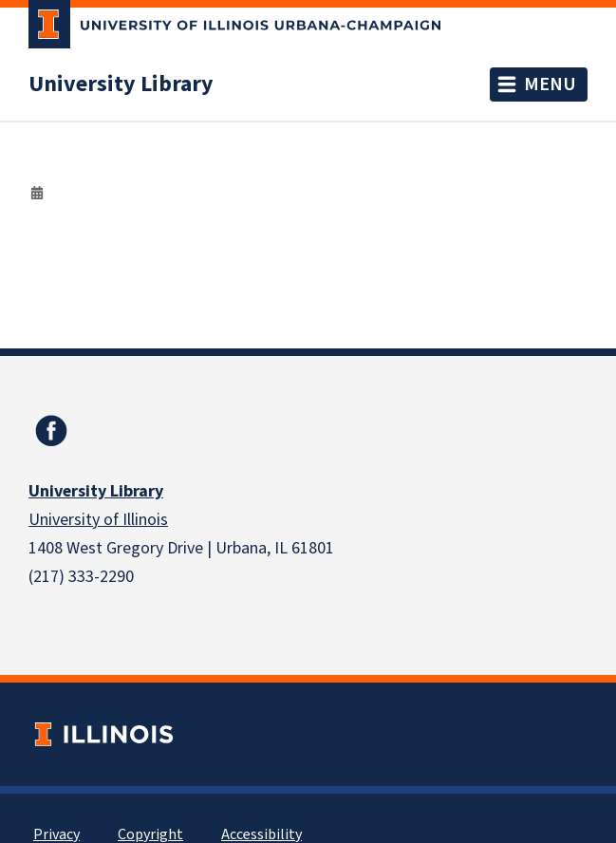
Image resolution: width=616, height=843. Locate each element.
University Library (121, 84)
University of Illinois (98, 520)
